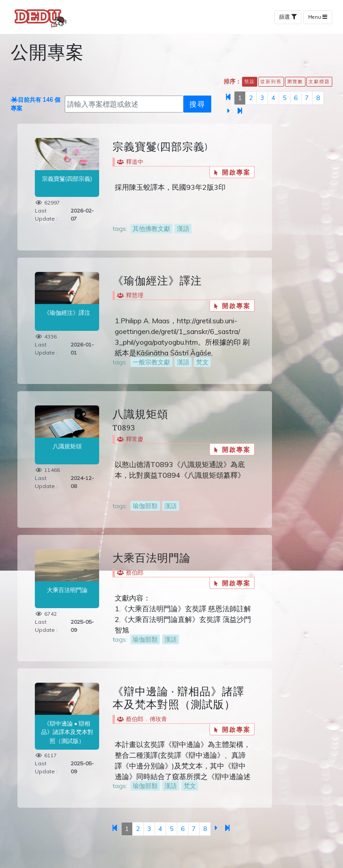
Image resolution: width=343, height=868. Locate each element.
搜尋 (197, 104)
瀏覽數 (295, 81)
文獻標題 (319, 81)
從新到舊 (271, 81)
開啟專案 (232, 172)
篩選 (288, 17)
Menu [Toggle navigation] (318, 17)
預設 (250, 81)
